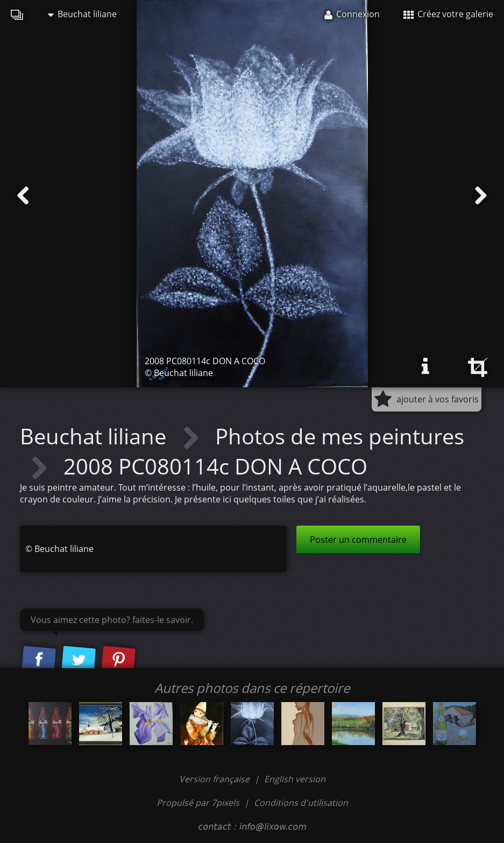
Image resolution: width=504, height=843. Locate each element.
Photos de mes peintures (340, 436)
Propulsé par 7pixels (198, 803)
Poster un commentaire (358, 540)
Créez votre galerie (448, 14)
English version (295, 779)
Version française (215, 779)
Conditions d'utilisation (301, 803)
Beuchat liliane (82, 14)
